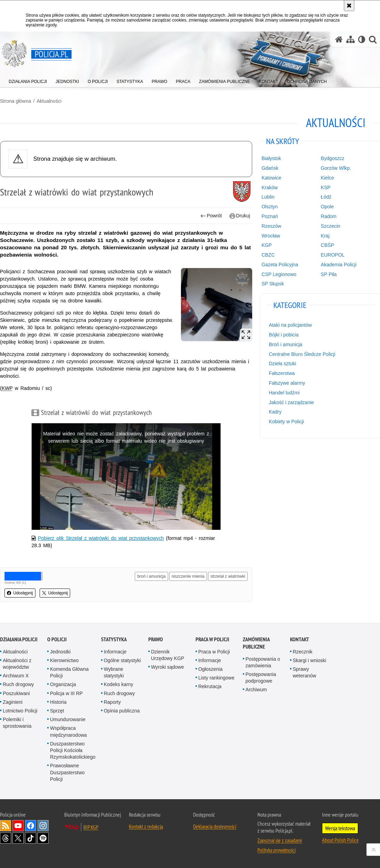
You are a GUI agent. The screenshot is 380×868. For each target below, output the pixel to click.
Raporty (112, 702)
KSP (326, 187)
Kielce (328, 178)
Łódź (326, 197)
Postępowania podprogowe (261, 678)
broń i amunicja (151, 576)
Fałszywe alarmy (287, 383)
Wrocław (271, 236)
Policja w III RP (66, 693)
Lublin (268, 197)
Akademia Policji (339, 265)
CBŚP (328, 245)
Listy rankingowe (216, 678)
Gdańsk (270, 168)
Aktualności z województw (17, 664)
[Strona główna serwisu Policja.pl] (339, 39)
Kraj (325, 236)
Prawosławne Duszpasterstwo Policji (67, 772)
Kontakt (300, 639)
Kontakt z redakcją (146, 826)
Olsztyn (270, 207)
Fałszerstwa (282, 373)
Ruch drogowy (18, 684)
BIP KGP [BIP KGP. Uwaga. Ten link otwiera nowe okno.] (91, 827)
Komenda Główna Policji (69, 672)
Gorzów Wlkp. (336, 168)
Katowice (271, 178)
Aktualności (49, 101)
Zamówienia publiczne (256, 643)
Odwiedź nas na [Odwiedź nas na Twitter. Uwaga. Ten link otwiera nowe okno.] (18, 838)
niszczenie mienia (188, 576)
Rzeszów (271, 226)
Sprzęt (57, 711)
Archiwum (256, 690)
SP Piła (329, 274)
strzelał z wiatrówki (228, 576)
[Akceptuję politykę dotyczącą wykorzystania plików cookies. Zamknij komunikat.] (349, 6)
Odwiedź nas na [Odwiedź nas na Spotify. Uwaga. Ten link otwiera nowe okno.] (43, 838)
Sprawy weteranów (305, 672)
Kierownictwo (64, 660)
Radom (329, 216)
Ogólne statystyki (122, 660)
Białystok (271, 158)
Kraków (270, 187)
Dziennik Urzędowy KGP (168, 655)
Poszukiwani (16, 693)
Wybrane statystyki (114, 672)
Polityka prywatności (276, 850)
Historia (58, 702)
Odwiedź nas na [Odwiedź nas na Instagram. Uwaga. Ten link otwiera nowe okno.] (43, 826)
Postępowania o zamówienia (263, 662)
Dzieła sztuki (283, 364)
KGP (267, 245)
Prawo (156, 639)
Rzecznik (303, 652)
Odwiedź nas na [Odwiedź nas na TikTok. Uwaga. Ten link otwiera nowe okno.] (31, 838)
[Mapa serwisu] (350, 39)
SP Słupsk (273, 284)
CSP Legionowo (279, 274)
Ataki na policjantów (290, 325)
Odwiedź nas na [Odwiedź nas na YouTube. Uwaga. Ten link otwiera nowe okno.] (18, 826)
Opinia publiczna (122, 711)
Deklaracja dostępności (215, 826)
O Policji (57, 639)
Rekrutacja (210, 686)
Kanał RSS (6, 826)
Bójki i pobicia (284, 335)
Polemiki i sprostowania (17, 723)
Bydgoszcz (333, 158)
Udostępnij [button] (20, 593)
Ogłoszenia (210, 669)
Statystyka (114, 639)
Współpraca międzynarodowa (68, 731)
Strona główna (16, 101)
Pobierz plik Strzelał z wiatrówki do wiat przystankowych (101, 538)
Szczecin (331, 226)
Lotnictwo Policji (20, 711)
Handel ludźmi (284, 393)
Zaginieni (13, 702)
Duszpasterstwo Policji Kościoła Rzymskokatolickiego (73, 750)
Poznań (270, 216)
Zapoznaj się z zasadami (280, 840)
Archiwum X (16, 676)
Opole (327, 207)
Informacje (115, 652)
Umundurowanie (68, 719)
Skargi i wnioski (309, 660)
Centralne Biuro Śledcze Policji (302, 354)
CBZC (268, 255)
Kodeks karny (119, 684)
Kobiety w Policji (286, 422)
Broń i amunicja (286, 344)
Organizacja (63, 684)
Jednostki (60, 652)
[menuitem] (28, 80)
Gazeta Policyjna (280, 265)
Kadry (275, 412)
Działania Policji (19, 639)
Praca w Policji (212, 639)
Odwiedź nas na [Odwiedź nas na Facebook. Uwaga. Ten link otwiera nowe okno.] (31, 826)
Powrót (211, 216)
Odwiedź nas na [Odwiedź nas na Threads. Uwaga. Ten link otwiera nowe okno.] (6, 838)
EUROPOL (333, 255)
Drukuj (240, 216)
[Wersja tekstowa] (362, 39)
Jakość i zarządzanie (291, 402)
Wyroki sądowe (168, 667)
